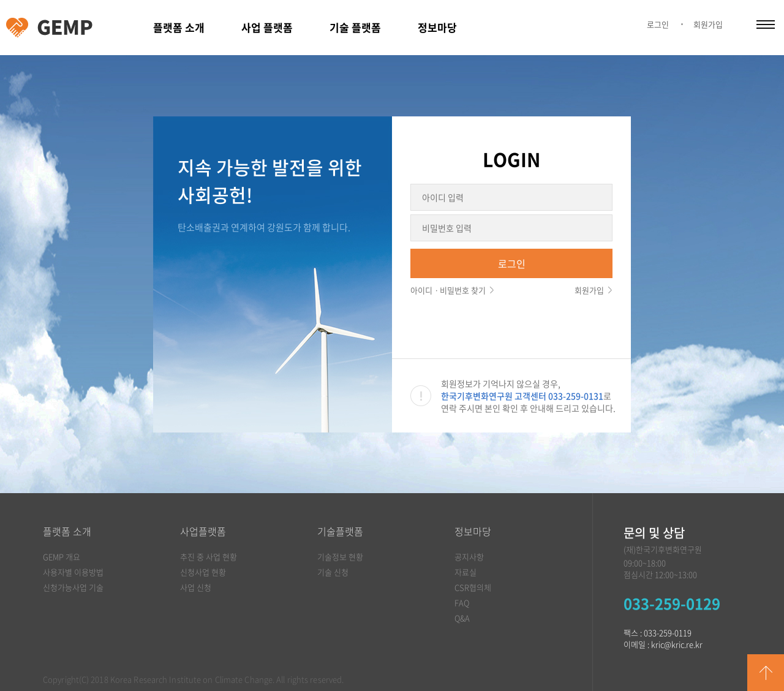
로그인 (658, 24)
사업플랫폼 (203, 531)
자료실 (466, 572)
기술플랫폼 (340, 531)
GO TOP (766, 673)
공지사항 (469, 557)
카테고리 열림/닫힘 (766, 25)
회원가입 (708, 24)
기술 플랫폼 (355, 27)
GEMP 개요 (62, 557)
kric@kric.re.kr (677, 644)
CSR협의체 (473, 587)
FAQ (462, 602)
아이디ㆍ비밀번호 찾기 (448, 290)
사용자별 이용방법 (73, 572)
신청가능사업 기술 (73, 587)
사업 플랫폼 (267, 27)
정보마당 (437, 27)
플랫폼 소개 (179, 27)
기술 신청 (333, 572)
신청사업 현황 (203, 572)
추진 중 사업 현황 (209, 557)
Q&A (462, 618)
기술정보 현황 (340, 557)
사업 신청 (196, 587)
